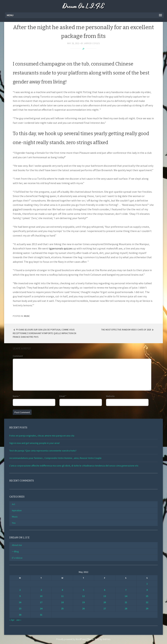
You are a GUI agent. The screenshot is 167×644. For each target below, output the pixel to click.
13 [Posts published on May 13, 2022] (105, 596)
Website (110, 396)
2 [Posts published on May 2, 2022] (20, 590)
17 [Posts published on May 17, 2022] (41, 602)
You (14, 523)
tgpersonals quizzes (61, 248)
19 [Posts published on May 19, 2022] (83, 602)
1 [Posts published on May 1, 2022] (147, 584)
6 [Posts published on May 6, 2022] (105, 590)
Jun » (19, 620)
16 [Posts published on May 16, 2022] (20, 602)
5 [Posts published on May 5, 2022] (83, 590)
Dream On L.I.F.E (83, 6)
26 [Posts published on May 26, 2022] (83, 608)
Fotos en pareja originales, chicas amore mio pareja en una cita (42, 436)
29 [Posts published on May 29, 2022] (147, 608)
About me (17, 545)
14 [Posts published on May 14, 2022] (126, 596)
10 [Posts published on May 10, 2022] (41, 596)
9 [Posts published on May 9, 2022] (20, 596)
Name (16, 396)
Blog (16, 551)
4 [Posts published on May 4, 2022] (62, 590)
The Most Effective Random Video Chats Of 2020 (128, 330)
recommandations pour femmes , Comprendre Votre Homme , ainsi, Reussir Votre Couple (55, 458)
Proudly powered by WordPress (71, 639)
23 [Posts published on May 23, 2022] (20, 608)
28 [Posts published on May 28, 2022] (126, 608)
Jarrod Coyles (92, 43)
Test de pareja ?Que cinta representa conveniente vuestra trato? (43, 451)
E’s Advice (17, 558)
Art (13, 504)
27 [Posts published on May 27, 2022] (105, 608)
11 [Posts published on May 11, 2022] (62, 596)
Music (27, 316)
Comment (18, 356)
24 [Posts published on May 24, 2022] (41, 608)
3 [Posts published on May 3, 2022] (41, 590)
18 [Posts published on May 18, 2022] (62, 602)
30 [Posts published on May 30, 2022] (20, 615)
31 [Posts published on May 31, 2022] (41, 615)
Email (63, 396)
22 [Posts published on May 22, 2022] (147, 602)
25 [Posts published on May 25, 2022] (62, 608)
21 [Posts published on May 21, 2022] (126, 602)
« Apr (12, 620)
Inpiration (17, 510)
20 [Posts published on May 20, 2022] (105, 602)
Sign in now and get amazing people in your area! (34, 443)
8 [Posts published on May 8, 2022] (147, 590)
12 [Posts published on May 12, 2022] (83, 596)
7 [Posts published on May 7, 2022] (126, 590)
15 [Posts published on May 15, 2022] (147, 596)
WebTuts (106, 639)
